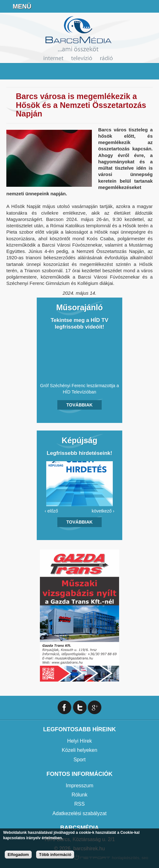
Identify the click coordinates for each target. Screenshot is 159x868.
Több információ (55, 855)
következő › (103, 511)
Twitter (80, 707)
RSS (80, 804)
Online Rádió (104, 6)
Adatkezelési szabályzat (80, 813)
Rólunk (79, 795)
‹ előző (51, 511)
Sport (79, 760)
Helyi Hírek (79, 741)
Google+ (95, 707)
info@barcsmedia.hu (136, 6)
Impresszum (79, 786)
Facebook (151, 6)
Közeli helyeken (79, 750)
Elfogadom (18, 855)
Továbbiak (80, 405)
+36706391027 (120, 6)
